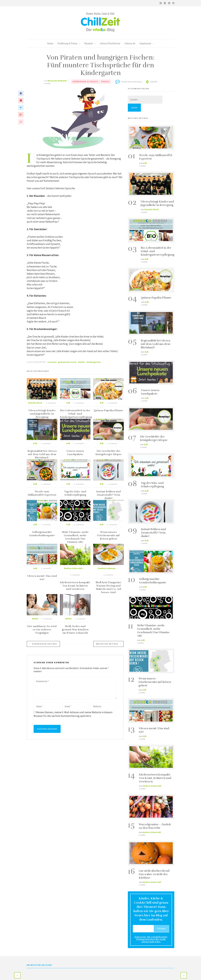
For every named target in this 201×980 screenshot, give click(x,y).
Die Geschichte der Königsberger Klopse (109, 453)
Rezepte (90, 43)
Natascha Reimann (57, 81)
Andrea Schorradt (73, 568)
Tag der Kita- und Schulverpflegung (75, 493)
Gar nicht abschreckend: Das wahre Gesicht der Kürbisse (154, 874)
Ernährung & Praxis (69, 43)
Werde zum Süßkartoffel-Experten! (42, 493)
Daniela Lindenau (107, 568)
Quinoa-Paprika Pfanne (108, 410)
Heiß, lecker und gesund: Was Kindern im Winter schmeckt (75, 630)
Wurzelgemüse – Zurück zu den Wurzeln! (155, 826)
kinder (82, 362)
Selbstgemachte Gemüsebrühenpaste (42, 534)
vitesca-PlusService (110, 43)
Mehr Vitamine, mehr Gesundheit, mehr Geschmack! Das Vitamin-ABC (75, 537)
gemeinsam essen (67, 362)
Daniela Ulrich (35, 403)
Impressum (147, 43)
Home (50, 43)
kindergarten (94, 362)
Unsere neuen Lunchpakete (75, 453)
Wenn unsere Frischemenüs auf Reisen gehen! (108, 535)
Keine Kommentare (132, 82)
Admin (35, 619)
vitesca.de (130, 43)
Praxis (105, 82)
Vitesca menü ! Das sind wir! (42, 578)
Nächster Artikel (109, 644)
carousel (52, 362)
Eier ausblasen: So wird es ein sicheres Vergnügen (42, 630)
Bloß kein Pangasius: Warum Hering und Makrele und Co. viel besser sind (109, 587)
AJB (68, 403)
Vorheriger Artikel (43, 644)
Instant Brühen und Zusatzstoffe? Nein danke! (109, 495)
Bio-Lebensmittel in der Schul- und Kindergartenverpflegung (76, 414)
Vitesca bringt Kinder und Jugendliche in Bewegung (42, 414)
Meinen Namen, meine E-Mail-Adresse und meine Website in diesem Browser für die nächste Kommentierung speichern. (73, 714)
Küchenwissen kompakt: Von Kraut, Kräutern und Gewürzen (75, 586)
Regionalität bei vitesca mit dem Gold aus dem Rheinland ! (42, 454)
